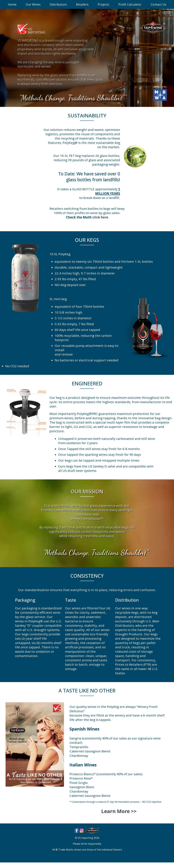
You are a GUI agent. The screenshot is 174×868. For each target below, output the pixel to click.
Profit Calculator (130, 4)
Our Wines (33, 4)
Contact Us (158, 4)
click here (100, 217)
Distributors (58, 4)
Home (12, 4)
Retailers (82, 4)
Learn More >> (119, 811)
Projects (103, 4)
